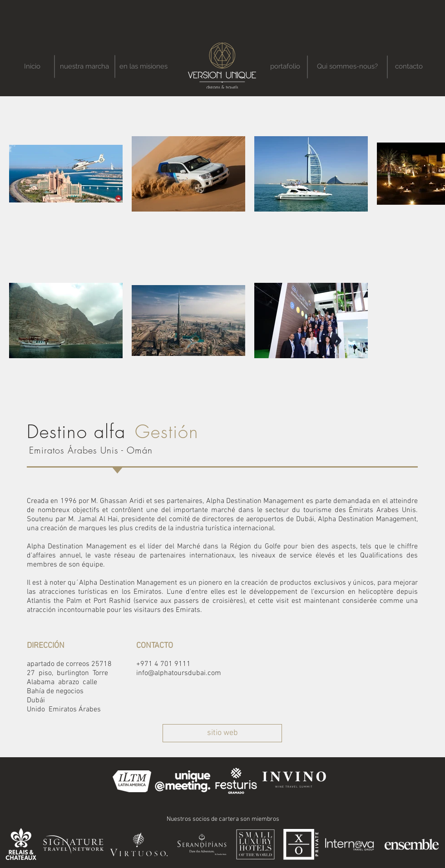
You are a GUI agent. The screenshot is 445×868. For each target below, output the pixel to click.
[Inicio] (32, 67)
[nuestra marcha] (84, 67)
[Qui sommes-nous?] (347, 67)
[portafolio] (285, 67)
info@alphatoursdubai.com (179, 673)
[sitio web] (222, 733)
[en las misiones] (143, 67)
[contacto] (409, 67)
